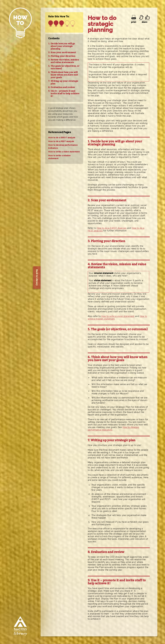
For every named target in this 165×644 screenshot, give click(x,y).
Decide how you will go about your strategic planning (63, 46)
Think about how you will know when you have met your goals (64, 75)
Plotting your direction (63, 56)
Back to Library (37, 278)
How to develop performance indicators (63, 147)
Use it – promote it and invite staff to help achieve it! (65, 94)
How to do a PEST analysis (61, 141)
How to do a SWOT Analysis (112, 228)
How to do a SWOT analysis (62, 138)
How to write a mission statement (59, 157)
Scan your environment (63, 52)
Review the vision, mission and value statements (65, 61)
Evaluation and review (63, 87)
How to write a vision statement (64, 152)
